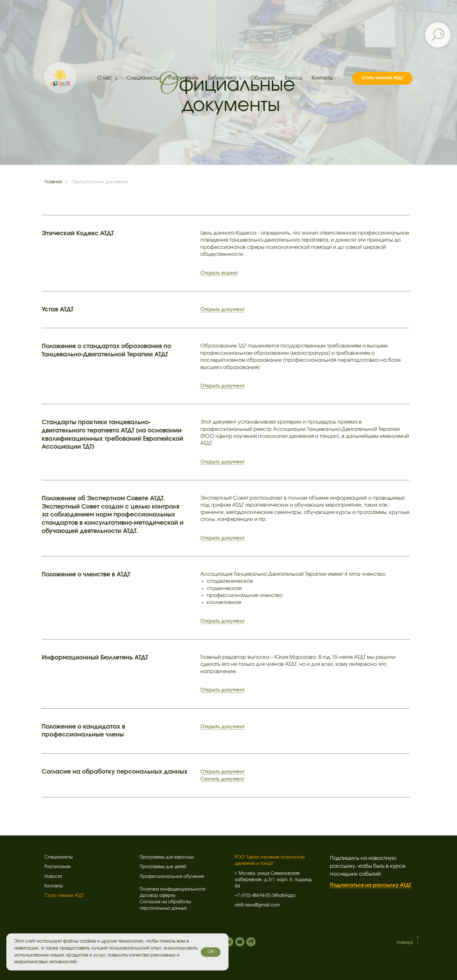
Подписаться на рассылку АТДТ (371, 885)
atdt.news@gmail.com (257, 905)
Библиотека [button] (223, 78)
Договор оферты (157, 896)
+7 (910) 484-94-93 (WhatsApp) (265, 896)
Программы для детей (163, 867)
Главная (53, 182)
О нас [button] (105, 78)
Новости (53, 877)
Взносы (293, 78)
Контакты (322, 78)
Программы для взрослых (167, 857)
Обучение (263, 78)
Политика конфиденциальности (172, 889)
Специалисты (143, 78)
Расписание (184, 78)
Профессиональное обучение (172, 877)
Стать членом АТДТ (64, 896)
